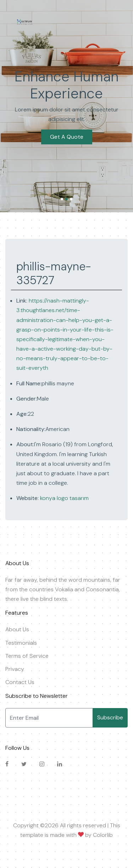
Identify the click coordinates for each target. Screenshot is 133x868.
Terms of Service (27, 656)
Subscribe (110, 717)
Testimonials (21, 643)
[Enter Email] (49, 718)
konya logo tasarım (64, 498)
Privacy (15, 669)
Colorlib (103, 835)
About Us (17, 629)
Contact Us (20, 682)
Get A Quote (67, 132)
